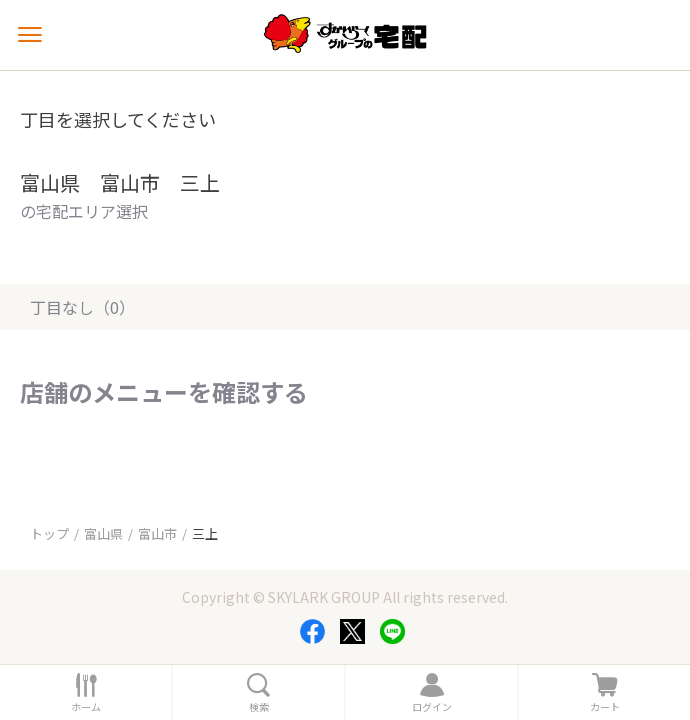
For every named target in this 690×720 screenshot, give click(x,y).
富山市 (157, 533)
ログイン (432, 707)
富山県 (103, 533)
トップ (49, 533)
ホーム (86, 707)
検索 (259, 707)
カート (605, 707)
